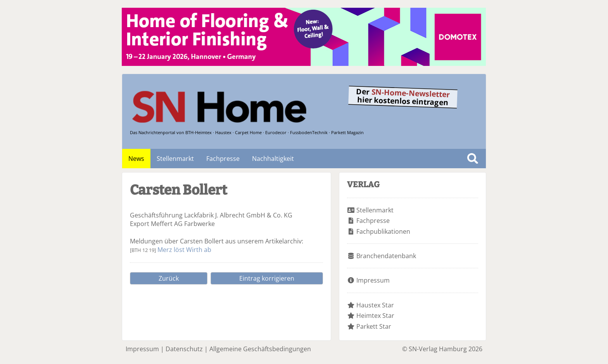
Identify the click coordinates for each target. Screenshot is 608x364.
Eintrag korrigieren (267, 278)
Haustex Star (375, 305)
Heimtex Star (375, 316)
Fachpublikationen (383, 231)
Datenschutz (184, 349)
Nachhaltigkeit (273, 159)
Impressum (373, 280)
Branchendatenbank (386, 256)
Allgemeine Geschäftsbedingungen (260, 349)
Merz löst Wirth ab (184, 250)
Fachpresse (223, 159)
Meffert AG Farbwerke (183, 224)
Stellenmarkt (175, 159)
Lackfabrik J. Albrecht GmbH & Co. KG (238, 215)
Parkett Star (374, 326)
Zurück (169, 278)
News (136, 159)
